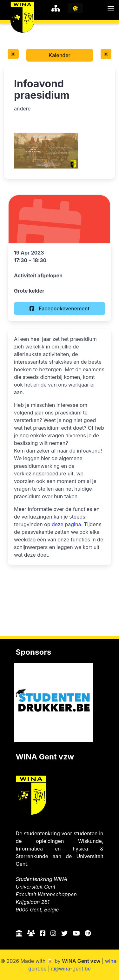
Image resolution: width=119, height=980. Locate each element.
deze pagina (66, 524)
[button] (111, 8)
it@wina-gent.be (71, 969)
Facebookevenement (60, 308)
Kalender (60, 55)
